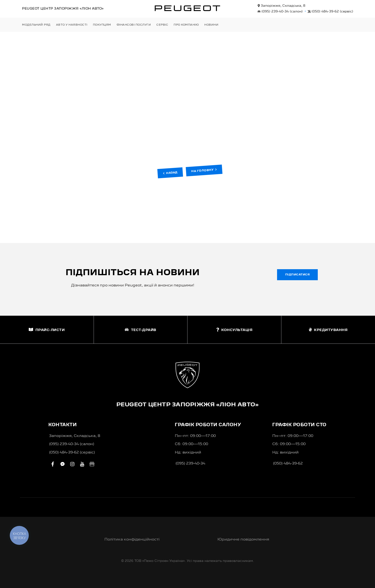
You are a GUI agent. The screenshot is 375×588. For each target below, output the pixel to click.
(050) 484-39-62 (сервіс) (72, 453)
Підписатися (298, 275)
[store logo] (187, 8)
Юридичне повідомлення (243, 540)
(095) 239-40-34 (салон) (72, 444)
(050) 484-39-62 (330, 12)
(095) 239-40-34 (280, 12)
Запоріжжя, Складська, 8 (281, 6)
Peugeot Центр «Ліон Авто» (63, 9)
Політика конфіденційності (132, 540)
